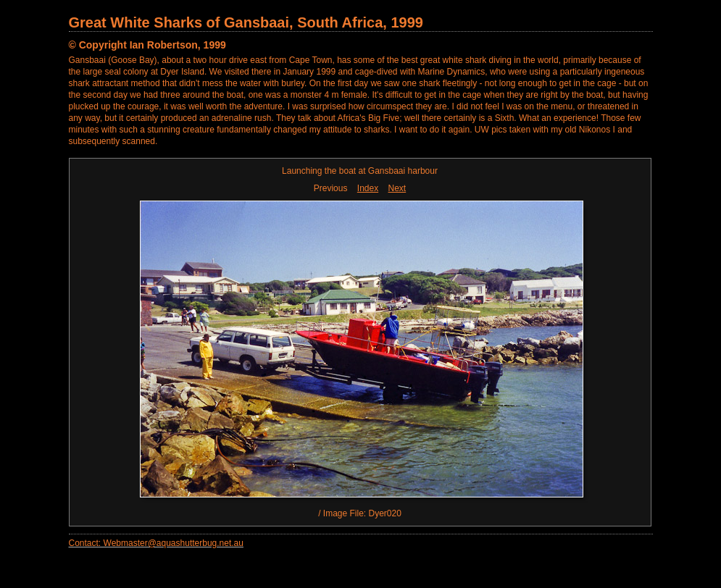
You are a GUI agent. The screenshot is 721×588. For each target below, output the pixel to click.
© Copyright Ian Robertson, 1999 (147, 45)
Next (397, 188)
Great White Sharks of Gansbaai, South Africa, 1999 (246, 22)
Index (368, 188)
